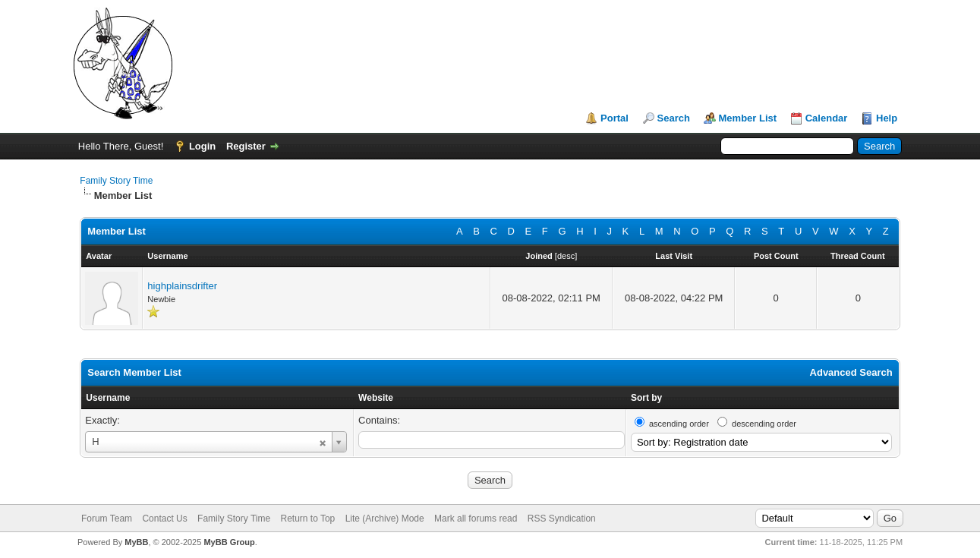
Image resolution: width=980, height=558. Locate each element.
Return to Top (307, 519)
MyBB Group (229, 542)
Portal (614, 118)
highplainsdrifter (182, 286)
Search (674, 118)
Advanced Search (851, 372)
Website (376, 398)
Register (246, 146)
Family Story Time (116, 181)
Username (108, 398)
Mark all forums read (476, 519)
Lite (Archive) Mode (385, 519)
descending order (764, 424)
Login (202, 146)
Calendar (827, 118)
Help (887, 118)
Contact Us (164, 519)
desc (566, 256)
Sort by (646, 398)
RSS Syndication (562, 519)
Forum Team (107, 519)
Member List (748, 118)
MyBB (136, 542)
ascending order (679, 424)
